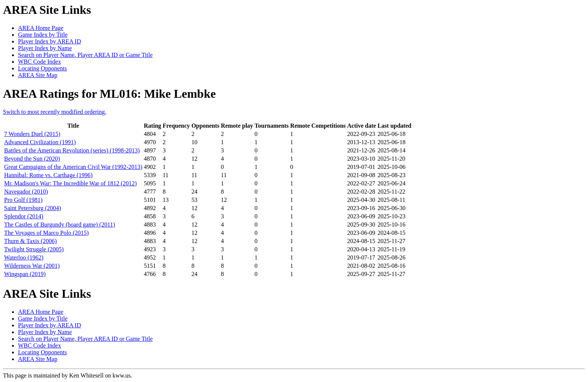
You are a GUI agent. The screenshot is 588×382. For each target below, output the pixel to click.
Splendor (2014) (24, 216)
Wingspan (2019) (25, 274)
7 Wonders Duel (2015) (32, 134)
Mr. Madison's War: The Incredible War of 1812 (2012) (70, 183)
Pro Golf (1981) (23, 200)
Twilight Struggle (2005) (34, 249)
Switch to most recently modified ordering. (55, 112)
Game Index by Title (43, 35)
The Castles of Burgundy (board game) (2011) (60, 225)
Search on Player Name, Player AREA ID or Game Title (85, 55)
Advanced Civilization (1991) (40, 142)
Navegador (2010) (26, 192)
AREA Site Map (38, 75)
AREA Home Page (41, 28)
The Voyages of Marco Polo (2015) (46, 233)
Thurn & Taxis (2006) (30, 241)
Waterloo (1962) (24, 257)
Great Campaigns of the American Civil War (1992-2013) (73, 167)
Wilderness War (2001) (32, 266)
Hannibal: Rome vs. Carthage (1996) (48, 175)
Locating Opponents (42, 68)
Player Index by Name (45, 48)
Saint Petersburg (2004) (33, 208)
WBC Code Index (40, 62)
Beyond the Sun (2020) (32, 159)
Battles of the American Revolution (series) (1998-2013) (72, 150)
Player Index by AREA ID (49, 41)
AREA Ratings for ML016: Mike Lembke (109, 94)
